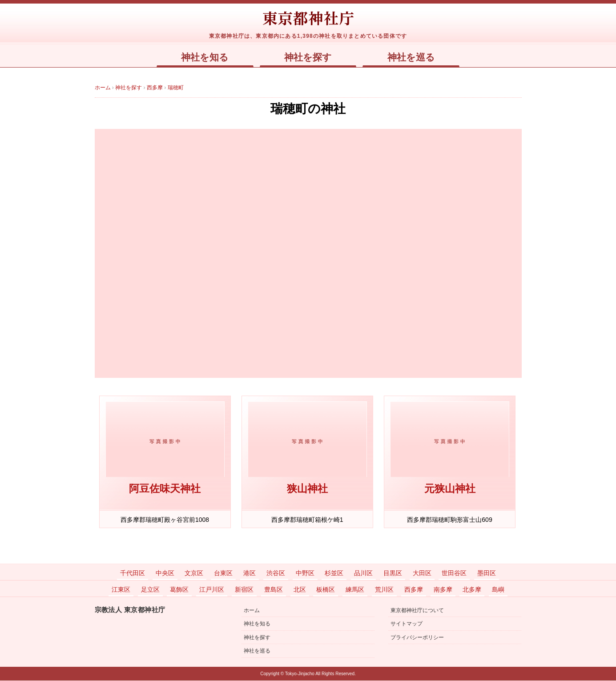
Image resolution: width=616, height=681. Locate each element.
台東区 (223, 573)
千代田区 (133, 573)
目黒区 (393, 573)
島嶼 (498, 590)
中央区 (165, 573)
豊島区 (274, 590)
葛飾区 (179, 590)
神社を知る (205, 57)
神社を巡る (411, 57)
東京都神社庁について (417, 611)
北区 (300, 590)
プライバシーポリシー (417, 638)
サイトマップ (407, 624)
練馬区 (355, 590)
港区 (250, 573)
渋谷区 (276, 573)
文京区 (194, 573)
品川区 (363, 573)
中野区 (305, 573)
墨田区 (487, 573)
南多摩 (443, 590)
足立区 (150, 590)
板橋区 (326, 590)
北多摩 (472, 590)
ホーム (252, 611)
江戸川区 (212, 590)
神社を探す (308, 57)
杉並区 (334, 573)
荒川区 (384, 590)
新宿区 (244, 590)
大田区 (422, 573)
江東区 (121, 590)
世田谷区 (454, 573)
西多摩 (414, 590)
